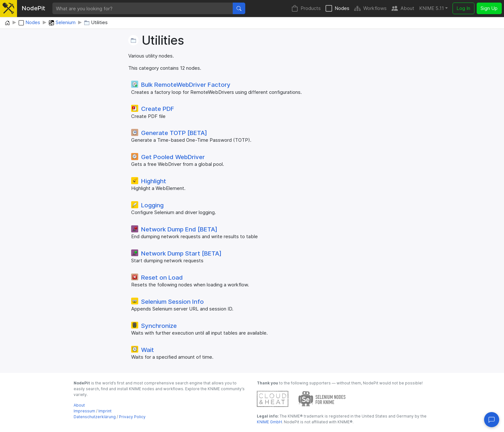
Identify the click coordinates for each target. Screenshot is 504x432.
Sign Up (489, 8)
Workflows (370, 9)
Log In (463, 8)
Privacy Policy (132, 417)
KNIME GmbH (269, 422)
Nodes (337, 9)
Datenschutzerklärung (95, 417)
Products (306, 9)
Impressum (84, 411)
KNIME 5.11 (432, 8)
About (403, 9)
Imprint (105, 411)
